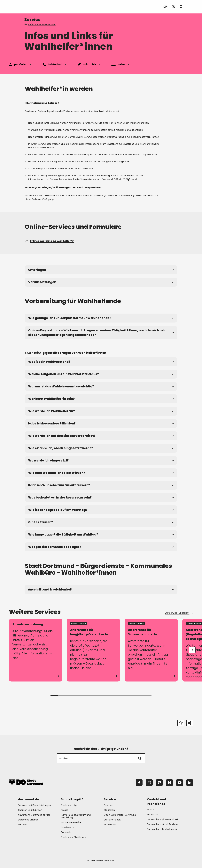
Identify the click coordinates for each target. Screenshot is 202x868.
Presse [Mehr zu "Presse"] (65, 810)
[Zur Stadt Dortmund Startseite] (26, 7)
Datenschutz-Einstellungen (162, 829)
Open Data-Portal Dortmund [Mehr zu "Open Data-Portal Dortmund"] (120, 815)
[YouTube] (180, 783)
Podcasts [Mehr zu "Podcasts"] (66, 832)
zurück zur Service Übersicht (40, 24)
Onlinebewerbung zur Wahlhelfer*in (50, 241)
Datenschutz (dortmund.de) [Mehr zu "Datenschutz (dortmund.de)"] (162, 819)
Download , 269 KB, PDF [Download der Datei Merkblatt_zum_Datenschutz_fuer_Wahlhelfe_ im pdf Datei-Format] (116, 179)
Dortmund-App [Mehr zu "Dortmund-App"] (70, 805)
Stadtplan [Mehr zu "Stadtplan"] (109, 810)
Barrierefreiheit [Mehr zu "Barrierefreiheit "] (112, 820)
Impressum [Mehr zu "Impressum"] (153, 815)
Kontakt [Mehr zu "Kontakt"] (151, 810)
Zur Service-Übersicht (179, 613)
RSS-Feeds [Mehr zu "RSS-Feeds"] (110, 825)
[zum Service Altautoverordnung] (36, 650)
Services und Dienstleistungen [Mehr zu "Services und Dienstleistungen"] (34, 805)
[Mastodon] (159, 783)
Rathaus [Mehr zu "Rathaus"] (22, 825)
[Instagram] (149, 783)
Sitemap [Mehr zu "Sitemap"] (108, 805)
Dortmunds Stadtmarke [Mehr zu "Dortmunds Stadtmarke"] (74, 837)
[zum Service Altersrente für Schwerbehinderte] (151, 650)
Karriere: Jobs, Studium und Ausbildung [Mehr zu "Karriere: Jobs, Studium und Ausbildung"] (76, 816)
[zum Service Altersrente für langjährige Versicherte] (93, 650)
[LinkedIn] (190, 783)
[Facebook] (139, 783)
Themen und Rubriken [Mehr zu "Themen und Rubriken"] (30, 810)
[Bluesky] (169, 783)
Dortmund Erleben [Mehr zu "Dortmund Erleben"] (28, 820)
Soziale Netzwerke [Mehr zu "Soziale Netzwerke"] (71, 822)
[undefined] (192, 650)
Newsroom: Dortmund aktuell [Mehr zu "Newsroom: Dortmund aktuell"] (34, 815)
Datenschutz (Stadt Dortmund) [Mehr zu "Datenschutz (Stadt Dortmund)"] (164, 824)
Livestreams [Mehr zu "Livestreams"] (68, 827)
